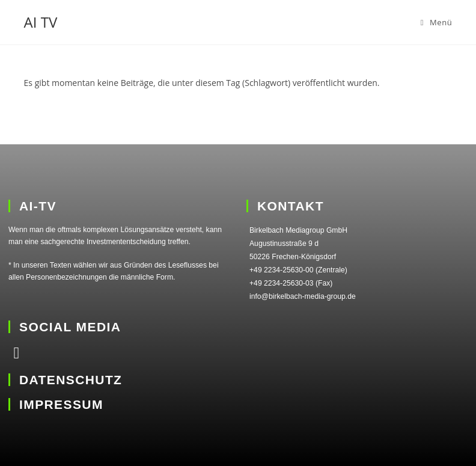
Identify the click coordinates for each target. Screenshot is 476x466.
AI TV (41, 22)
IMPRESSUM (61, 404)
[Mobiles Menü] (437, 22)
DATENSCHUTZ (71, 380)
